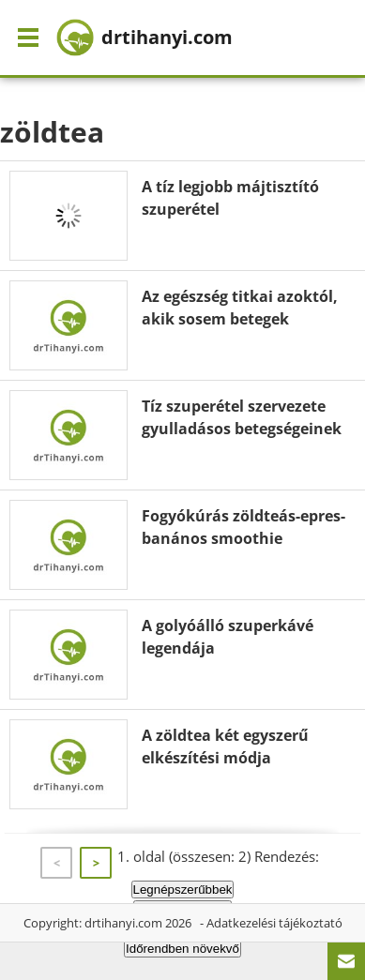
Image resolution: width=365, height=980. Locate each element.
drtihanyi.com (123, 923)
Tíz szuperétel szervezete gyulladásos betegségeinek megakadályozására (242, 429)
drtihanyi (144, 38)
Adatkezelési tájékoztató (274, 923)
